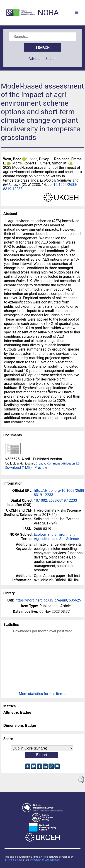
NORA (48, 13)
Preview (41, 468)
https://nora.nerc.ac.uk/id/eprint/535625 (48, 600)
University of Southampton (45, 860)
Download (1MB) (18, 468)
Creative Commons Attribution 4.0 (58, 464)
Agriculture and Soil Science (56, 539)
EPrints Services (13, 860)
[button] (81, 779)
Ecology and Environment (54, 534)
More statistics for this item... (42, 694)
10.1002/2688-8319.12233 (55, 500)
